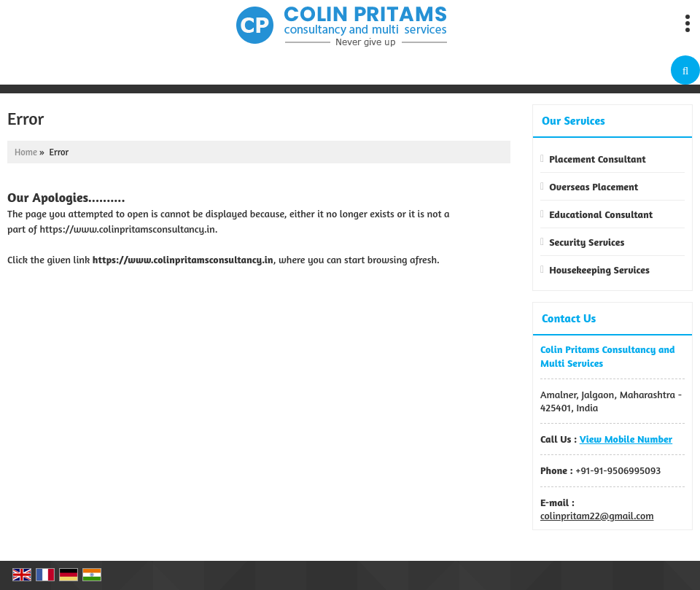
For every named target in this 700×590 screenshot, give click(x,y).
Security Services (587, 242)
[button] (626, 439)
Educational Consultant (601, 214)
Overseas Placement (594, 186)
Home (26, 152)
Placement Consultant (598, 159)
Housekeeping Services (599, 269)
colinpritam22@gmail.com (597, 515)
